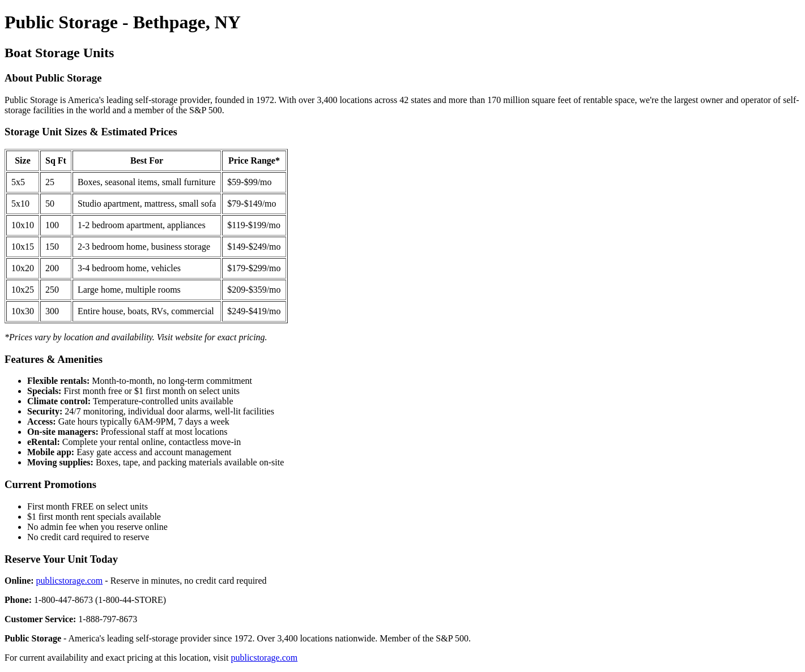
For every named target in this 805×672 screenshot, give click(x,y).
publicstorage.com (70, 581)
